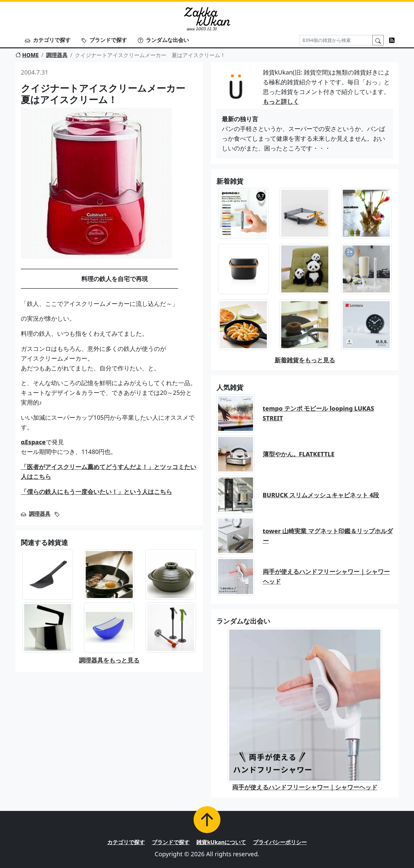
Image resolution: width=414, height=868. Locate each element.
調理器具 (57, 55)
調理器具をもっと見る (109, 660)
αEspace (33, 442)
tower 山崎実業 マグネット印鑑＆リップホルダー (328, 536)
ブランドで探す (104, 40)
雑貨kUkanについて (221, 842)
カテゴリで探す (48, 40)
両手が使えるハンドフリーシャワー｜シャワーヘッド (326, 576)
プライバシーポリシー (280, 842)
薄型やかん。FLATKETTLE (299, 454)
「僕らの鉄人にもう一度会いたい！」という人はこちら (96, 492)
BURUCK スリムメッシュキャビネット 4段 (321, 495)
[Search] (336, 40)
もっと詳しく (281, 101)
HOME (27, 55)
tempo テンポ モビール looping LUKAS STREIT (319, 413)
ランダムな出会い (163, 40)
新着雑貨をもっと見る (305, 360)
